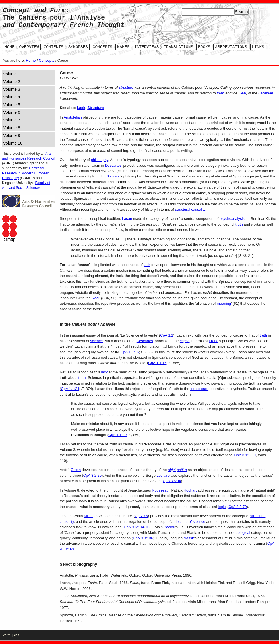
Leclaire (163, 475)
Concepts (46, 60)
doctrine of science (190, 522)
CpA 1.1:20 (117, 435)
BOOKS (204, 47)
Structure (96, 108)
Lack (81, 108)
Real (242, 93)
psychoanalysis (232, 219)
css (16, 635)
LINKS (258, 47)
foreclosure (199, 389)
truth (220, 93)
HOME (10, 47)
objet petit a (177, 470)
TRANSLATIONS (178, 47)
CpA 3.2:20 (92, 475)
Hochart (190, 490)
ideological (241, 533)
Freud (214, 341)
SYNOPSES (78, 47)
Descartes (113, 165)
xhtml (7, 635)
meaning (224, 303)
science (96, 341)
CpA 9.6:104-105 (138, 527)
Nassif (189, 538)
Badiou (170, 527)
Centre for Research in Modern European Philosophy (26, 173)
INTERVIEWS (146, 47)
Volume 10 (13, 143)
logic (222, 507)
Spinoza (113, 176)
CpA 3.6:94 (172, 481)
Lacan (127, 219)
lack (147, 265)
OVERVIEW (29, 47)
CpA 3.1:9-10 (245, 455)
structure (126, 87)
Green (76, 470)
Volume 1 (12, 74)
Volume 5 (12, 105)
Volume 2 (12, 82)
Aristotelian (73, 117)
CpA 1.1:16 (130, 352)
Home (31, 60)
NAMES (123, 47)
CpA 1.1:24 (70, 389)
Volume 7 (12, 120)
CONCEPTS (103, 47)
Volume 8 (12, 128)
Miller (88, 516)
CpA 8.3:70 (237, 507)
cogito (185, 341)
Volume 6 (12, 112)
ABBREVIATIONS (231, 47)
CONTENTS (54, 47)
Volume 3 (12, 89)
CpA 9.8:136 (143, 538)
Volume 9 (12, 135)
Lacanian (266, 93)
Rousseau (160, 490)
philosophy (99, 160)
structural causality (190, 209)
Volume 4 (12, 97)
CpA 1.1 (167, 335)
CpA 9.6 (141, 516)
